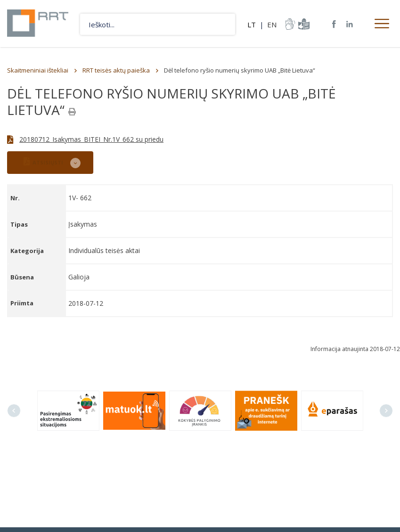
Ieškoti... (224, 24)
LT (252, 25)
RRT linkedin (350, 24)
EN (272, 25)
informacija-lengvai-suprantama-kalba (303, 24)
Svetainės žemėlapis (318, 24)
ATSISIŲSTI (43, 161)
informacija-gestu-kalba (289, 24)
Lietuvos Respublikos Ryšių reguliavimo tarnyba (39, 24)
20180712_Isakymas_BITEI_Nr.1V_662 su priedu (91, 139)
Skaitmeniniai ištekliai (38, 70)
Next (386, 411)
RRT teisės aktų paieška (116, 70)
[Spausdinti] (72, 112)
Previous (14, 411)
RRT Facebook (334, 24)
